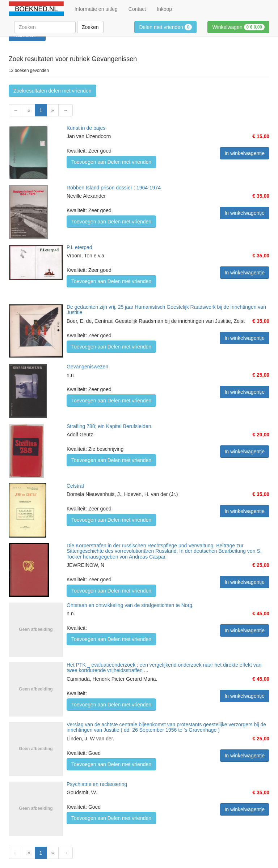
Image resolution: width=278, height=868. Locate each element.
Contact (137, 9)
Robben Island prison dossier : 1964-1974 (114, 188)
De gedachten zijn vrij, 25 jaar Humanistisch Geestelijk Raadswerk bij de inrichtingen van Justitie (166, 310)
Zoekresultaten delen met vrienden (52, 91)
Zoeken (90, 27)
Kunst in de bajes (86, 128)
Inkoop (164, 9)
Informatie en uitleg (96, 9)
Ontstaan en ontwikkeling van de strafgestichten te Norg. (130, 605)
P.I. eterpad (79, 247)
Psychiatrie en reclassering (97, 784)
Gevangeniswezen (87, 367)
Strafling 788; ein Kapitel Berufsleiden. (109, 426)
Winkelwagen (238, 27)
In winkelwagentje (245, 153)
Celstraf (75, 486)
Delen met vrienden (165, 27)
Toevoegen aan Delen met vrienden (111, 162)
